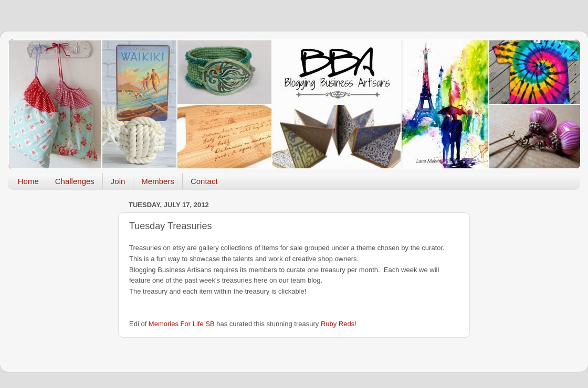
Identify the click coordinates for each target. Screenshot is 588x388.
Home (28, 181)
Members (158, 181)
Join (118, 181)
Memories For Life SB (182, 324)
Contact (204, 181)
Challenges (75, 181)
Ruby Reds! (339, 324)
